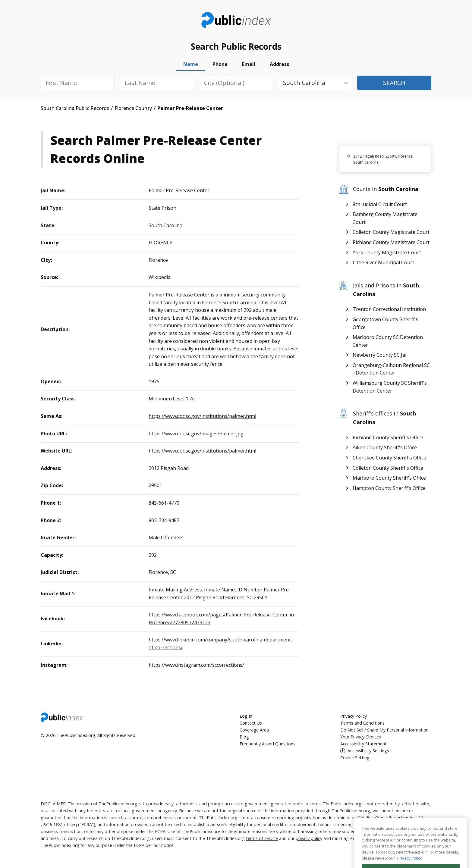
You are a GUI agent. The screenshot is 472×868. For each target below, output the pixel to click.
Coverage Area (254, 730)
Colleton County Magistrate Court (391, 232)
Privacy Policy (354, 716)
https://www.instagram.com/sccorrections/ (196, 665)
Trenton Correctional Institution (389, 309)
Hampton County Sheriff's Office (389, 488)
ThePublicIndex (236, 20)
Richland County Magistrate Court (391, 242)
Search (394, 83)
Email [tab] (249, 64)
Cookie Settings (356, 758)
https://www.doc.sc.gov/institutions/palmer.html (202, 416)
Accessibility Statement (363, 744)
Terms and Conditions (362, 723)
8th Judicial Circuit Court (380, 204)
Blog (244, 737)
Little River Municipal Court (383, 262)
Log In (246, 716)
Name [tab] (191, 64)
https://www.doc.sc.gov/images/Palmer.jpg (196, 434)
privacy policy (309, 838)
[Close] (460, 844)
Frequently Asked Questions (267, 744)
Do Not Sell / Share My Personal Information (384, 730)
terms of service (262, 838)
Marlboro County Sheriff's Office (389, 478)
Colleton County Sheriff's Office (388, 468)
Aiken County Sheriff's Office (385, 447)
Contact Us (251, 723)
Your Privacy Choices (361, 737)
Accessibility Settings (368, 751)
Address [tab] (279, 64)
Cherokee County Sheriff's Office (389, 458)
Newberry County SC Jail (380, 355)
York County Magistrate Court (387, 252)
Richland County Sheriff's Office (388, 437)
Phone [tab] (220, 64)
